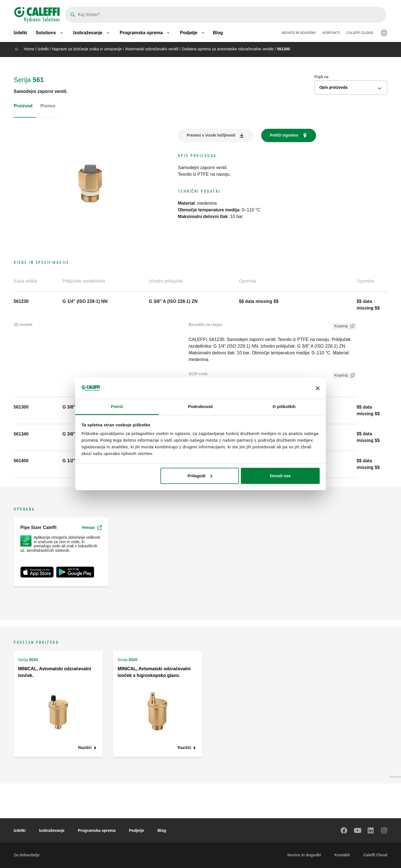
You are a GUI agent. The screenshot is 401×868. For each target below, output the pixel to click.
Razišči (85, 748)
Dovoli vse (280, 476)
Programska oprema (97, 830)
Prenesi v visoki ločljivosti (211, 135)
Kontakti (331, 33)
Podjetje (136, 830)
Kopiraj (340, 327)
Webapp (92, 528)
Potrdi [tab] (117, 406)
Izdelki (20, 33)
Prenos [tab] (48, 106)
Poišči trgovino (284, 135)
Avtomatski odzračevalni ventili (152, 49)
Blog (218, 33)
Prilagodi (200, 476)
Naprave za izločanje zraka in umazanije (87, 49)
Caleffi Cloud (360, 33)
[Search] (226, 15)
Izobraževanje (52, 830)
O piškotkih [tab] (284, 406)
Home (29, 49)
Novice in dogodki (299, 33)
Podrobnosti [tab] (200, 406)
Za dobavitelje (27, 855)
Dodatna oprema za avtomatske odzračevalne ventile (228, 49)
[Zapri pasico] (318, 388)
